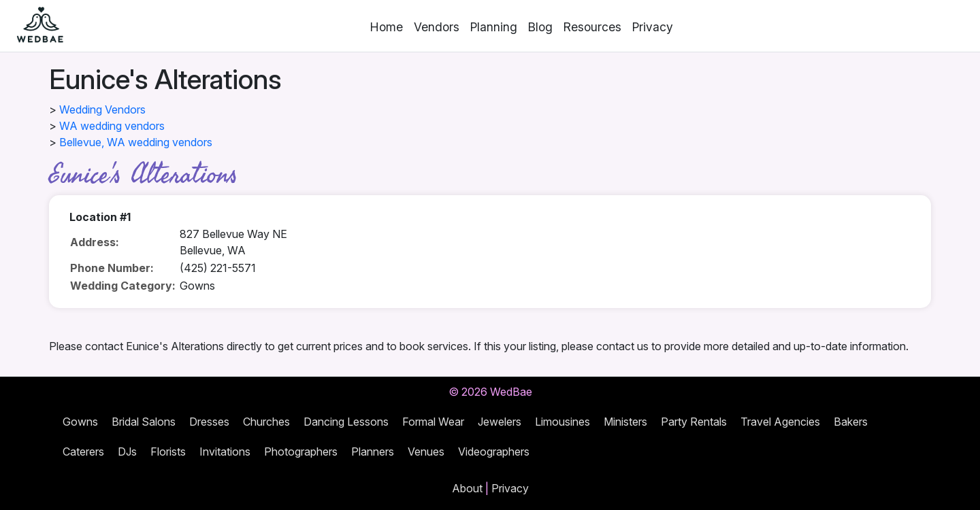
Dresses (209, 422)
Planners (373, 452)
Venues (426, 452)
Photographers (301, 452)
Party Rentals (694, 422)
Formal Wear (433, 422)
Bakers (851, 422)
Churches (266, 422)
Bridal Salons (144, 422)
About (467, 488)
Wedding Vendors (102, 109)
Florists (168, 452)
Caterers (83, 452)
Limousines (562, 422)
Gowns (80, 422)
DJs (127, 452)
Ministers (625, 422)
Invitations (225, 452)
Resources (592, 27)
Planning (494, 27)
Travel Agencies (780, 422)
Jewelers (500, 422)
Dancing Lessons (346, 422)
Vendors (437, 27)
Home (387, 27)
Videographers (494, 452)
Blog (540, 27)
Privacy (653, 27)
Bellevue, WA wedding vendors (136, 142)
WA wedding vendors (112, 126)
